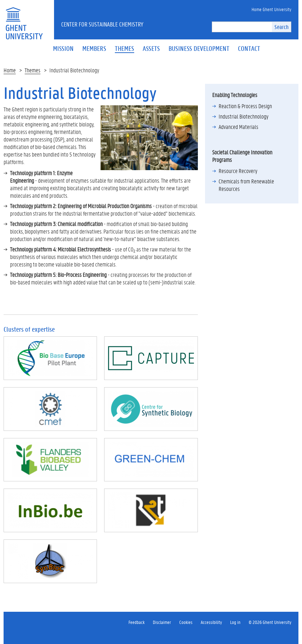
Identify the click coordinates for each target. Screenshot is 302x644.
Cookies (186, 622)
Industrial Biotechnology (243, 116)
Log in (235, 622)
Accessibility (211, 622)
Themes (33, 70)
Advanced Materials (238, 127)
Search (281, 27)
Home (10, 70)
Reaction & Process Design (245, 106)
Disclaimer (162, 622)
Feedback (137, 622)
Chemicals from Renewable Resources (246, 185)
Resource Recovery (238, 171)
